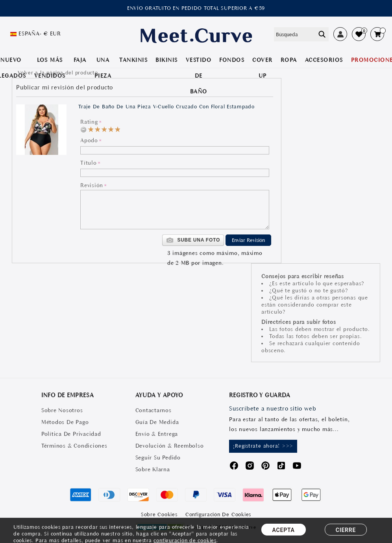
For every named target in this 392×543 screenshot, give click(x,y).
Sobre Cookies (159, 514)
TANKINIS (133, 60)
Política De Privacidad (71, 434)
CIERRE (346, 530)
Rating (89, 122)
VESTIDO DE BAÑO (199, 76)
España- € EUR (40, 33)
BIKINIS (167, 60)
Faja (80, 60)
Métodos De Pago (65, 422)
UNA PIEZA (103, 68)
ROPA (289, 60)
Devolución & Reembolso (170, 446)
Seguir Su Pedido (158, 457)
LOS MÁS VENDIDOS (50, 68)
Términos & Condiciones (74, 446)
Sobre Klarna (153, 469)
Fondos (232, 60)
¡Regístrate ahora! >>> (263, 446)
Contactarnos (153, 410)
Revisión (92, 185)
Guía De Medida (157, 422)
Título (89, 163)
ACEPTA (284, 530)
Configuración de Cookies (218, 514)
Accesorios (324, 60)
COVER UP (263, 68)
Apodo (89, 140)
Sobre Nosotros (62, 410)
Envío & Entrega (157, 434)
